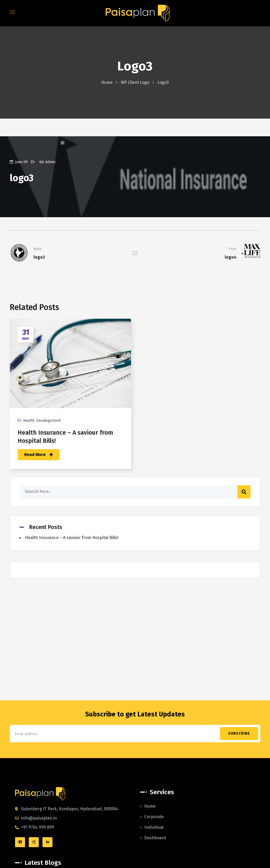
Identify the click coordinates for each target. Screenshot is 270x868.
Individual (154, 827)
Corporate (154, 817)
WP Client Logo (135, 82)
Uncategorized (48, 421)
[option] (70, 398)
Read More (39, 455)
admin (50, 162)
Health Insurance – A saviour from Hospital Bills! (72, 538)
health (29, 421)
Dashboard (155, 838)
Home (107, 82)
